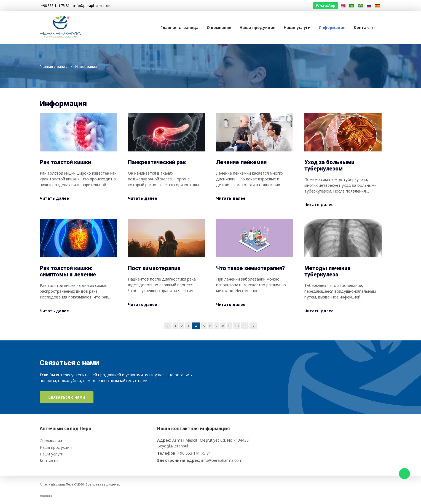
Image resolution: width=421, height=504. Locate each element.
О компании (219, 27)
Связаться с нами (67, 397)
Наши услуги (297, 27)
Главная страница (179, 27)
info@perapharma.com (222, 460)
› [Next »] (253, 326)
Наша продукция (258, 27)
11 (245, 326)
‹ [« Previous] (168, 326)
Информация (332, 27)
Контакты (364, 27)
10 (237, 326)
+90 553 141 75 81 (194, 453)
